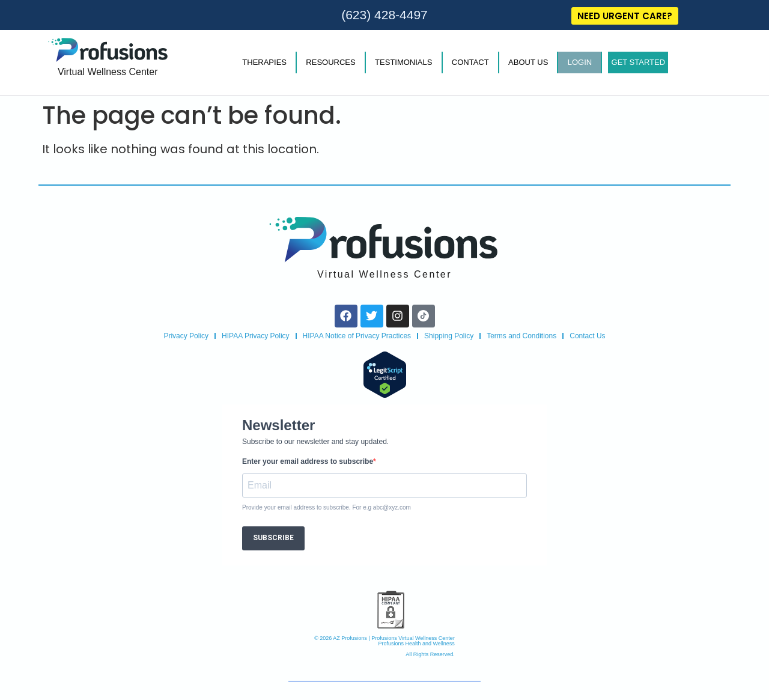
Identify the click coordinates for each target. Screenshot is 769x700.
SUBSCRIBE (273, 538)
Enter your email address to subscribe (308, 461)
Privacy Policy (186, 336)
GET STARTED (639, 62)
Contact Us (587, 336)
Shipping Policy (449, 336)
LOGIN (580, 62)
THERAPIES (264, 62)
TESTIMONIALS (403, 62)
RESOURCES (330, 62)
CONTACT (470, 62)
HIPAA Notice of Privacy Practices (357, 336)
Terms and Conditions (521, 336)
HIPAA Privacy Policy (255, 336)
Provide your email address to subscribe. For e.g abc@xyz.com (327, 508)
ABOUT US (528, 62)
